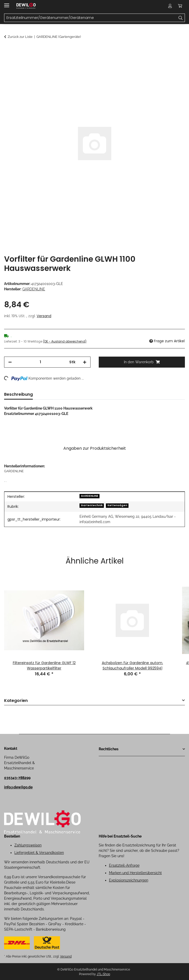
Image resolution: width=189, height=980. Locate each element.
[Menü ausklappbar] (7, 3)
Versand (44, 316)
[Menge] (41, 362)
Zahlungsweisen (28, 845)
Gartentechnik (92, 505)
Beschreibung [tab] (18, 394)
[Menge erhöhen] (85, 362)
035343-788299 (17, 778)
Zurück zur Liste (20, 37)
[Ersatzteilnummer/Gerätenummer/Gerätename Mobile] (90, 18)
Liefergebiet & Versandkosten (39, 853)
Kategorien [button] (16, 701)
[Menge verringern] (10, 362)
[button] (170, 6)
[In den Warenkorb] (8, 50)
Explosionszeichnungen (129, 880)
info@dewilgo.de (18, 787)
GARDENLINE (89, 496)
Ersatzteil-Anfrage (124, 865)
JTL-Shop (103, 974)
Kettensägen (117, 505)
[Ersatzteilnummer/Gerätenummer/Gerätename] (181, 18)
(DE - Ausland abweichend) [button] (65, 341)
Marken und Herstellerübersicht (135, 873)
